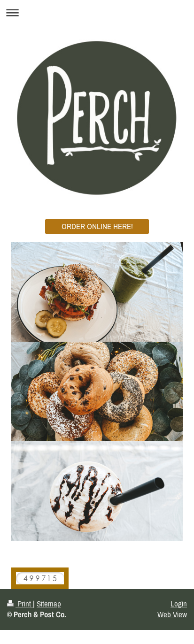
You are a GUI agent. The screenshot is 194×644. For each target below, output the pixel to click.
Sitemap (49, 604)
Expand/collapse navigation (97, 12)
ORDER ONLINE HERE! (97, 226)
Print (20, 604)
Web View (172, 614)
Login (179, 604)
